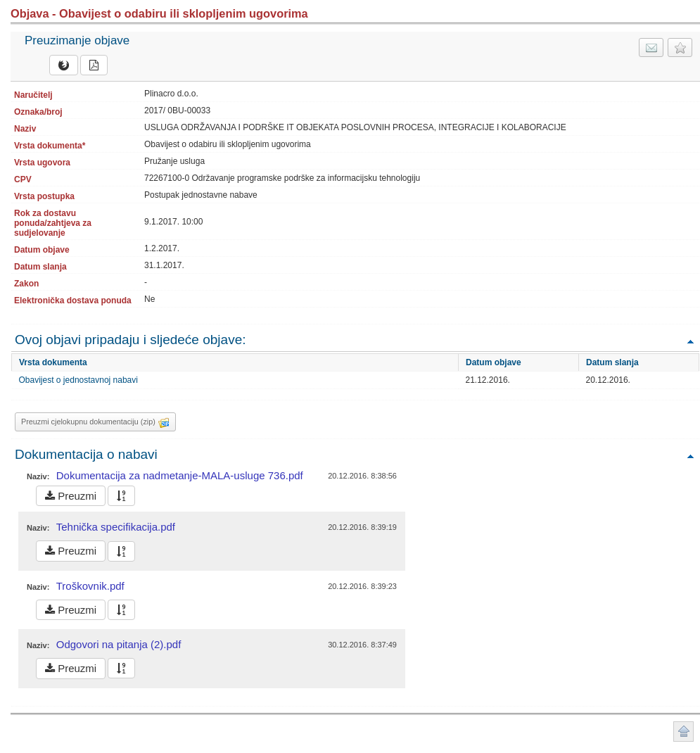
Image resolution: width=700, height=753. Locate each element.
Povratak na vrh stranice (683, 732)
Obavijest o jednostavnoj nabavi (78, 380)
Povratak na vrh (690, 341)
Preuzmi (71, 496)
